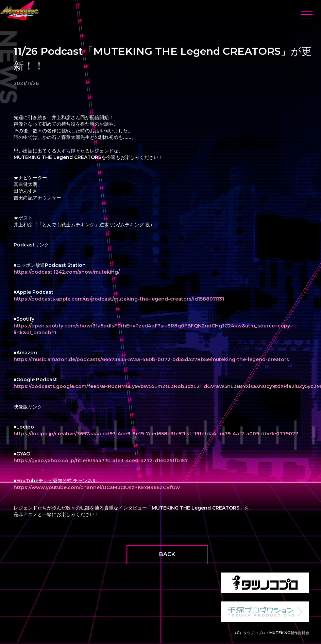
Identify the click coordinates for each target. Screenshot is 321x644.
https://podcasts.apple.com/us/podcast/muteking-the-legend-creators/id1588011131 (119, 299)
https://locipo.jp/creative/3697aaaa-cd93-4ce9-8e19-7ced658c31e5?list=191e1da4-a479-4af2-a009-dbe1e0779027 (156, 434)
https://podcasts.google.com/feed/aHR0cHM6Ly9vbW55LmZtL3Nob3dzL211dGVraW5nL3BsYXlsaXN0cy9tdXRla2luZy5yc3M (167, 386)
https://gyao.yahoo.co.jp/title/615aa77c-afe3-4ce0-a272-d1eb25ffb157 (101, 461)
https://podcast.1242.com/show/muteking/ (67, 272)
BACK (167, 554)
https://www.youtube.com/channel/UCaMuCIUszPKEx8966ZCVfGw (97, 487)
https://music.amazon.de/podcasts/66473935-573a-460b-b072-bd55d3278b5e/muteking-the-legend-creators (151, 359)
